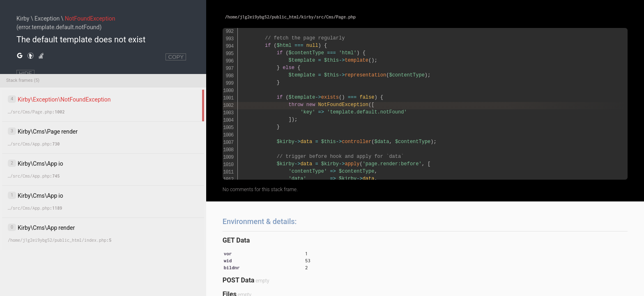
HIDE (25, 73)
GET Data (236, 240)
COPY (176, 57)
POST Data (239, 280)
